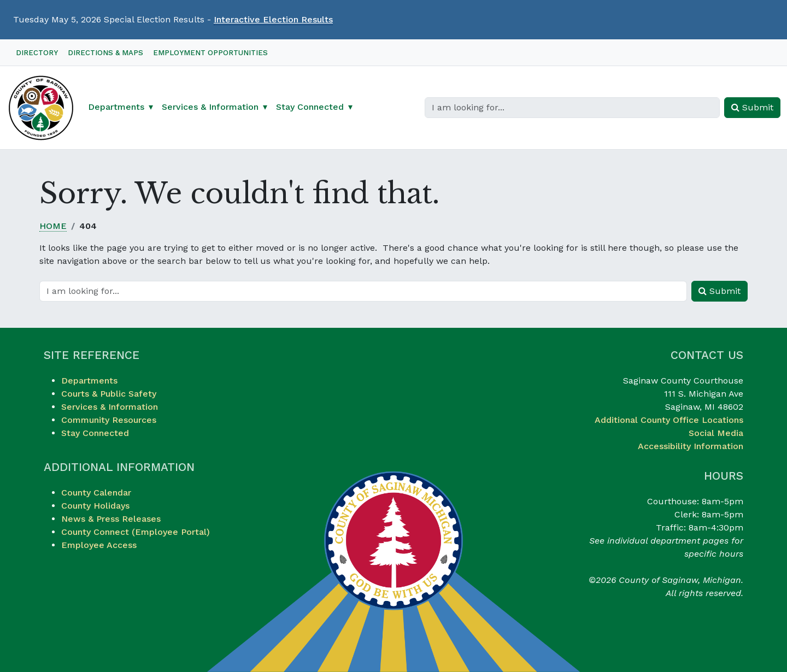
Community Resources (109, 420)
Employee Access (99, 545)
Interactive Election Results (273, 19)
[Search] (572, 108)
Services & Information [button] (210, 107)
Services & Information (110, 407)
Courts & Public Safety (109, 394)
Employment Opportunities (210, 53)
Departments (89, 381)
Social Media (716, 433)
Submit (752, 107)
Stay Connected (95, 433)
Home (53, 226)
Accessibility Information (691, 446)
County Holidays (95, 506)
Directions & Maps (105, 53)
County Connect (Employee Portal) (136, 532)
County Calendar (96, 493)
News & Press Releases (111, 519)
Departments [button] (116, 107)
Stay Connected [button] (310, 107)
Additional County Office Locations (669, 420)
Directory (37, 53)
